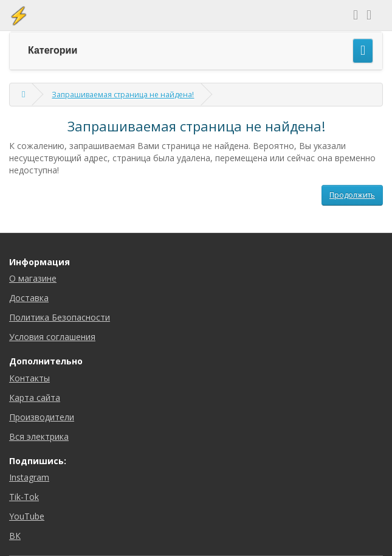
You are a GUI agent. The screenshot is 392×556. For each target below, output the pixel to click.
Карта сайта (35, 398)
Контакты (29, 378)
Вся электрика (39, 436)
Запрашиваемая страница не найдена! (123, 95)
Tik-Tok (24, 497)
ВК (15, 536)
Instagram (29, 477)
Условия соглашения (52, 337)
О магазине (33, 278)
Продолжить (352, 195)
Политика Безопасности (60, 317)
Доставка (29, 298)
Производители (42, 417)
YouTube (27, 516)
